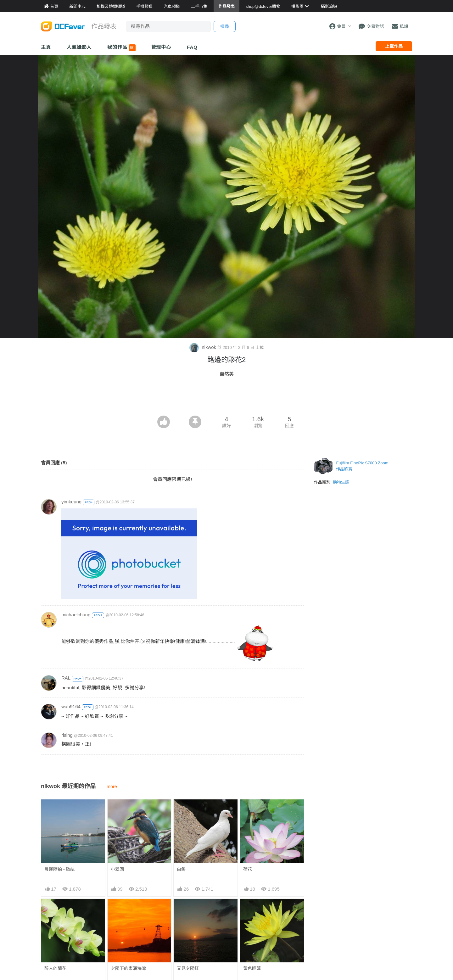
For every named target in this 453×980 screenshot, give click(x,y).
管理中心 (161, 47)
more (112, 787)
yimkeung (71, 502)
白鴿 (181, 869)
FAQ (192, 47)
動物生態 (341, 482)
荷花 (248, 869)
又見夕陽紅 (188, 968)
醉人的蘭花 (55, 968)
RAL (66, 678)
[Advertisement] (226, 398)
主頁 (46, 47)
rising (67, 735)
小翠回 (117, 869)
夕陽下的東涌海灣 (128, 968)
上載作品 (394, 46)
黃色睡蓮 (252, 968)
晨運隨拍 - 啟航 (59, 869)
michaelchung (76, 615)
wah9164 (71, 706)
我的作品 (121, 48)
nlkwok (203, 347)
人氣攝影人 (79, 47)
